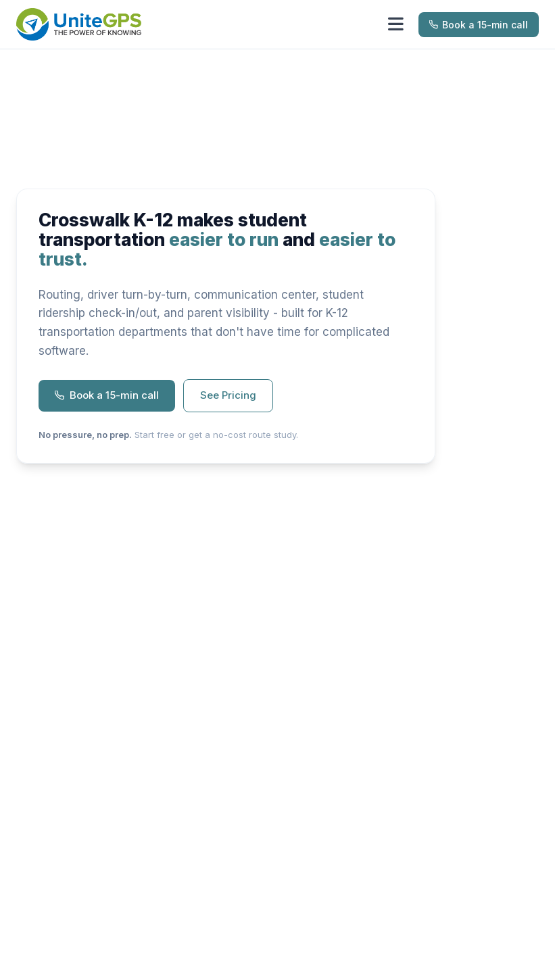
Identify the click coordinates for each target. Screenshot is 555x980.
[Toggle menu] (396, 24)
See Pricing (228, 395)
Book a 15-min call (479, 25)
